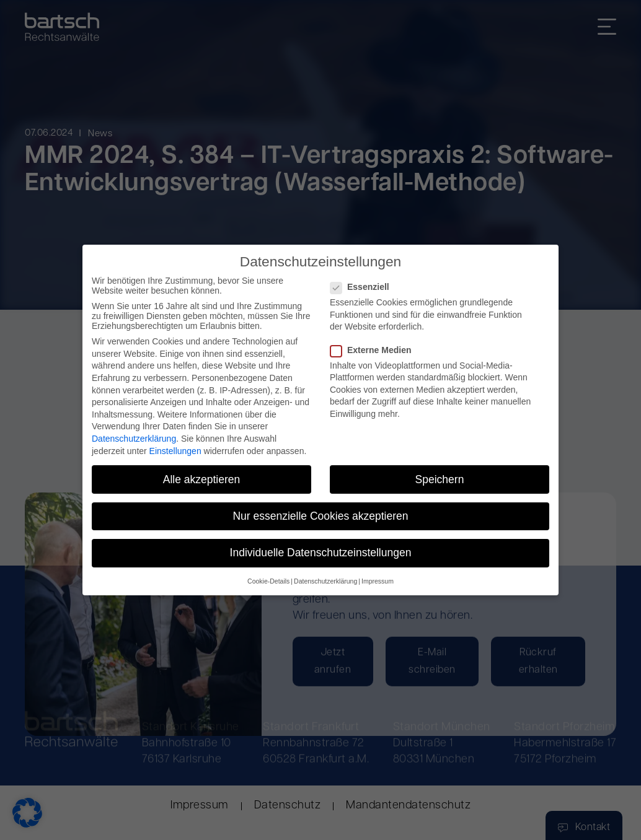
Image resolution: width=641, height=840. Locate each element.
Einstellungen (175, 451)
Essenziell (364, 287)
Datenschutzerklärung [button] (325, 582)
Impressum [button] (378, 582)
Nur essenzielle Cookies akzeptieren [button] (320, 516)
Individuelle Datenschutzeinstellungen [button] (321, 553)
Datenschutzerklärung (134, 439)
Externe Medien (374, 350)
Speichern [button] (440, 479)
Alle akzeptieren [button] (202, 479)
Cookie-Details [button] (268, 582)
